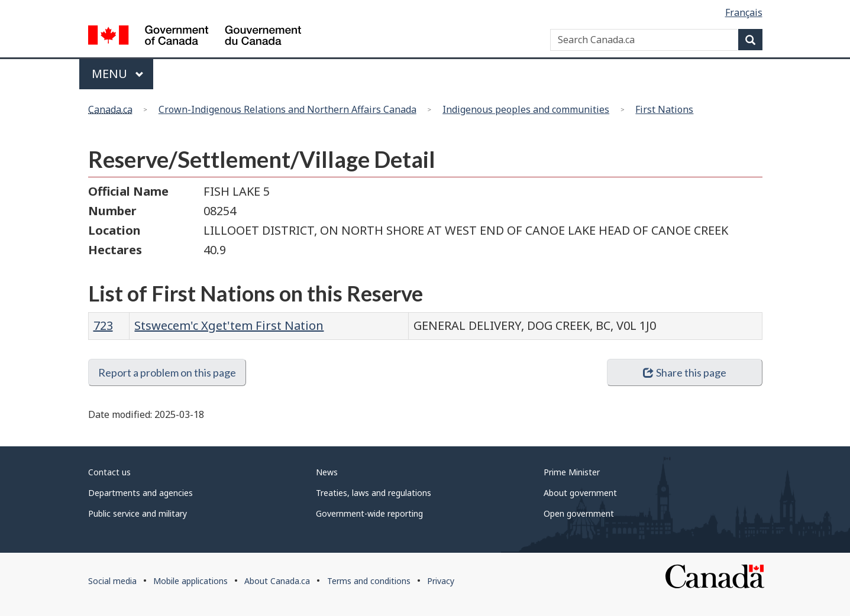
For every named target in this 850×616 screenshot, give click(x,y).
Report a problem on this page (167, 372)
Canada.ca (110, 109)
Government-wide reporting (369, 513)
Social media (112, 581)
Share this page (685, 372)
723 (103, 325)
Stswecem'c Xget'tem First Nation (229, 325)
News (327, 472)
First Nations (664, 109)
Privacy (441, 581)
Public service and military (138, 513)
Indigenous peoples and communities (526, 109)
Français (744, 12)
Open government (579, 513)
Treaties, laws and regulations (374, 493)
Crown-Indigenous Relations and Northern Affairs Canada (287, 109)
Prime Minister (572, 472)
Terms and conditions (369, 581)
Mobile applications (190, 581)
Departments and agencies (140, 493)
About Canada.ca (277, 581)
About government (580, 493)
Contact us (109, 472)
